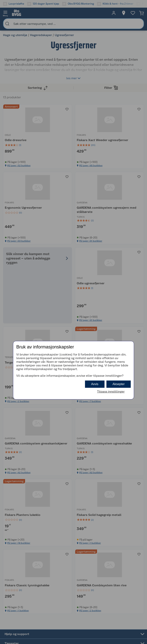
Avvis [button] (95, 384)
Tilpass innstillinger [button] (111, 391)
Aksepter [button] (119, 384)
